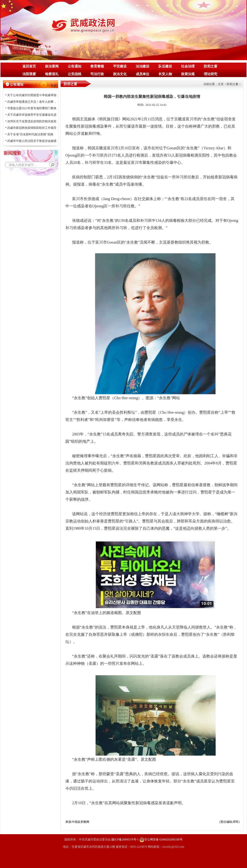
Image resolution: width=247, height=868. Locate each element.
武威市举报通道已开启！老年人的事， (32, 102)
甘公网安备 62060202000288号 (161, 840)
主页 (221, 84)
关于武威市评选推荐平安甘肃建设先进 (32, 115)
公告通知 (75, 66)
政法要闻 (52, 66)
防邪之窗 (211, 66)
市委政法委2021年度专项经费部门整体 (32, 108)
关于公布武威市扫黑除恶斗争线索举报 (32, 95)
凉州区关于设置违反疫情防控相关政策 (32, 121)
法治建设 (143, 66)
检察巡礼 (52, 74)
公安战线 (75, 74)
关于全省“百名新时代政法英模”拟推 (30, 134)
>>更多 (52, 86)
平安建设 (120, 66)
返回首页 (29, 66)
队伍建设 (165, 66)
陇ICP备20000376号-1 (125, 839)
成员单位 (143, 74)
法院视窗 (29, 74)
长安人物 (165, 74)
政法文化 (120, 74)
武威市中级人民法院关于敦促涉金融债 (32, 141)
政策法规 (188, 74)
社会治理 (188, 66)
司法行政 (97, 74)
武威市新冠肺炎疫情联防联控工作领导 (32, 128)
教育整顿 (97, 66)
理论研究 (211, 74)
